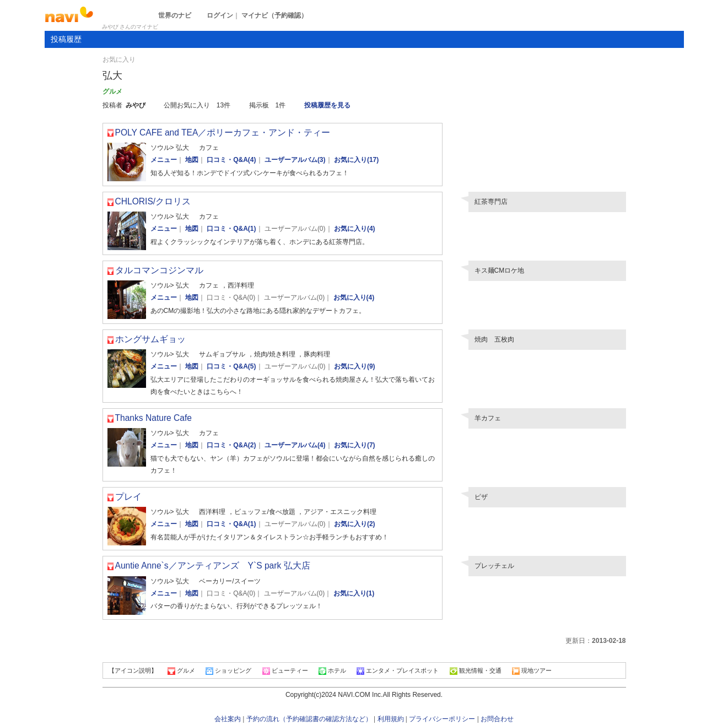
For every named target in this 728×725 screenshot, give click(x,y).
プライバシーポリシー (442, 719)
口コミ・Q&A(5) (231, 366)
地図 (192, 160)
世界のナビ (175, 15)
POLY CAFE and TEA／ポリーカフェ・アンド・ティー (223, 132)
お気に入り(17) (356, 160)
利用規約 (391, 719)
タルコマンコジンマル (159, 270)
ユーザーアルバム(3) (295, 160)
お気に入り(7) (355, 445)
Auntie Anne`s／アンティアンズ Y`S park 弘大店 (213, 566)
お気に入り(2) (355, 524)
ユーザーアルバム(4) (295, 445)
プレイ (128, 497)
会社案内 (228, 719)
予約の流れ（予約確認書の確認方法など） (309, 719)
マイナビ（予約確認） (274, 15)
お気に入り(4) (355, 229)
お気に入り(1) (354, 593)
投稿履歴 (66, 39)
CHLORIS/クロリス (153, 201)
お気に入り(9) (355, 366)
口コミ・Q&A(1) (231, 229)
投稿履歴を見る (327, 105)
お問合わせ (497, 719)
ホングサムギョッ (150, 339)
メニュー (164, 160)
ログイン (220, 15)
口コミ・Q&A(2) (231, 445)
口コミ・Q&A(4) (231, 160)
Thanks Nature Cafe (154, 418)
